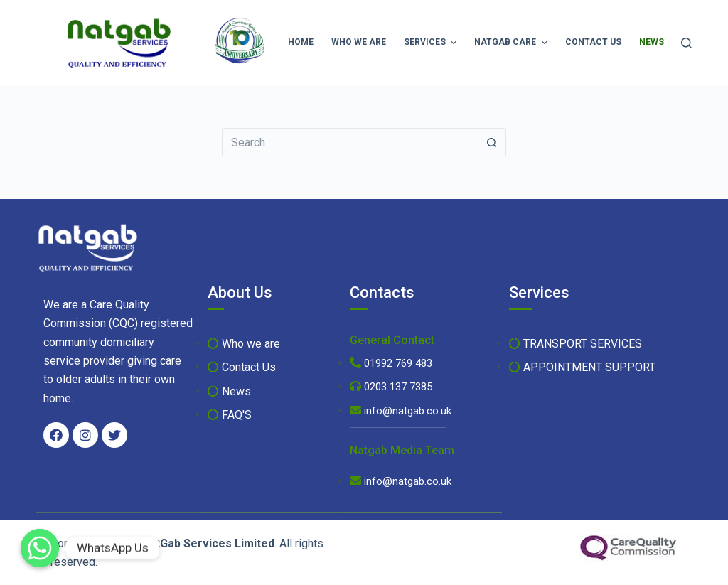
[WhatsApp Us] (40, 548)
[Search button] (492, 142)
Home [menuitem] (301, 42)
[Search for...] (350, 142)
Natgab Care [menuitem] (512, 43)
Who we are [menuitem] (359, 42)
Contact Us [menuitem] (593, 42)
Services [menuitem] (432, 43)
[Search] (686, 43)
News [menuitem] (657, 43)
